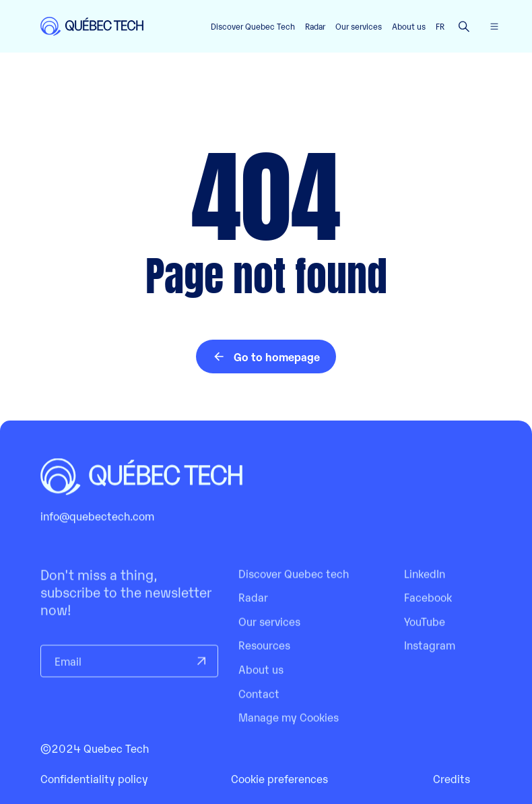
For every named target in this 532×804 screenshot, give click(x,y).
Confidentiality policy (94, 778)
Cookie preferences (279, 778)
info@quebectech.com (97, 528)
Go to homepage (266, 357)
